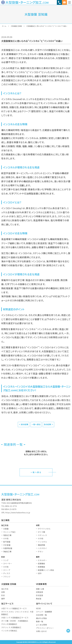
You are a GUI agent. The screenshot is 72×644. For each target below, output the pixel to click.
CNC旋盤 (7, 545)
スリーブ (7, 570)
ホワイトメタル (44, 529)
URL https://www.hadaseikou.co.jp (16, 512)
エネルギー (42, 560)
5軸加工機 (7, 551)
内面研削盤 (8, 548)
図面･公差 (40, 589)
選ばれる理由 (41, 618)
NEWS (39, 608)
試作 (40, 573)
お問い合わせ (41, 631)
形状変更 (40, 595)
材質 (3, 592)
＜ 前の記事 (24, 424)
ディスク (7, 573)
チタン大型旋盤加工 (9, 624)
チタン (41, 551)
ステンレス (42, 535)
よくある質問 (41, 625)
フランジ (7, 577)
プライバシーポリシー (45, 628)
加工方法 (5, 589)
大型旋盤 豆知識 (9, 584)
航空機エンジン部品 (46, 570)
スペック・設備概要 (44, 612)
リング (6, 560)
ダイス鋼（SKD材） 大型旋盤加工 (15, 621)
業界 (3, 599)
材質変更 (40, 592)
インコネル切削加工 (9, 631)
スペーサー (8, 564)
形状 (3, 595)
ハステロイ (42, 548)
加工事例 (5, 520)
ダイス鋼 (41, 532)
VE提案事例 (41, 584)
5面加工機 (7, 535)
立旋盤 (6, 529)
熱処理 (39, 599)
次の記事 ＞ (48, 424)
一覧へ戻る (36, 424)
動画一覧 (40, 621)
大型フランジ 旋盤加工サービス (14, 608)
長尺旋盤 (7, 542)
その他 (6, 538)
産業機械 (41, 564)
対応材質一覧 (41, 615)
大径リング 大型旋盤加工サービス (15, 618)
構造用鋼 (41, 545)
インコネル (42, 542)
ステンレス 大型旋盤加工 (11, 627)
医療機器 (41, 567)
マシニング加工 (9, 532)
